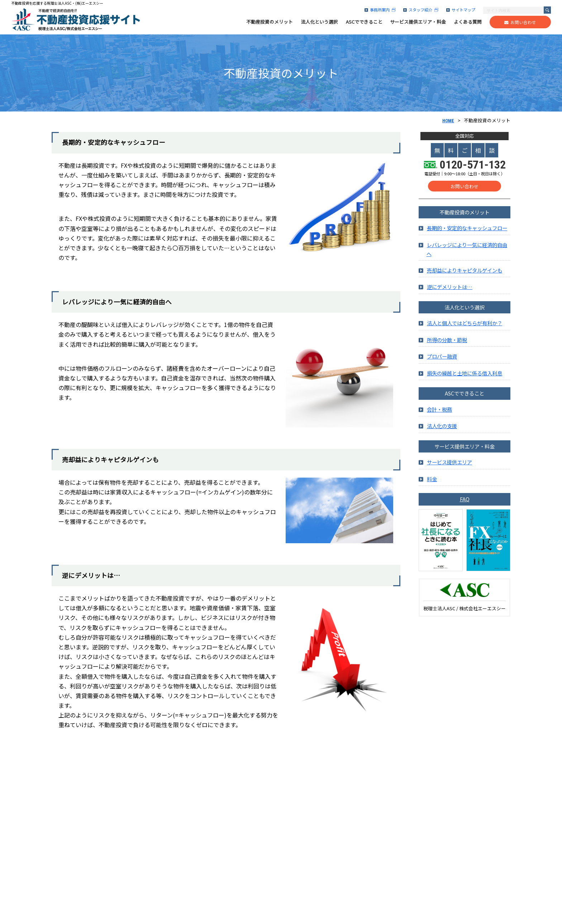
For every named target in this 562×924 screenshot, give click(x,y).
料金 (432, 483)
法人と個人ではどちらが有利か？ (465, 327)
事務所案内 (380, 10)
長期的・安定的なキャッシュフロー (467, 232)
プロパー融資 (442, 361)
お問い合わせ (520, 22)
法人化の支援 (442, 430)
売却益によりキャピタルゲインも (465, 274)
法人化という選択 (319, 22)
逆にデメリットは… (450, 291)
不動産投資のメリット (270, 22)
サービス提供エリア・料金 (418, 22)
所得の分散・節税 (447, 344)
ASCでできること (364, 22)
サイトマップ (461, 10)
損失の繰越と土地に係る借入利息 (465, 377)
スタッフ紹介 (421, 10)
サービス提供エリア (449, 466)
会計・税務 (439, 413)
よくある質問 (468, 22)
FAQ (465, 503)
